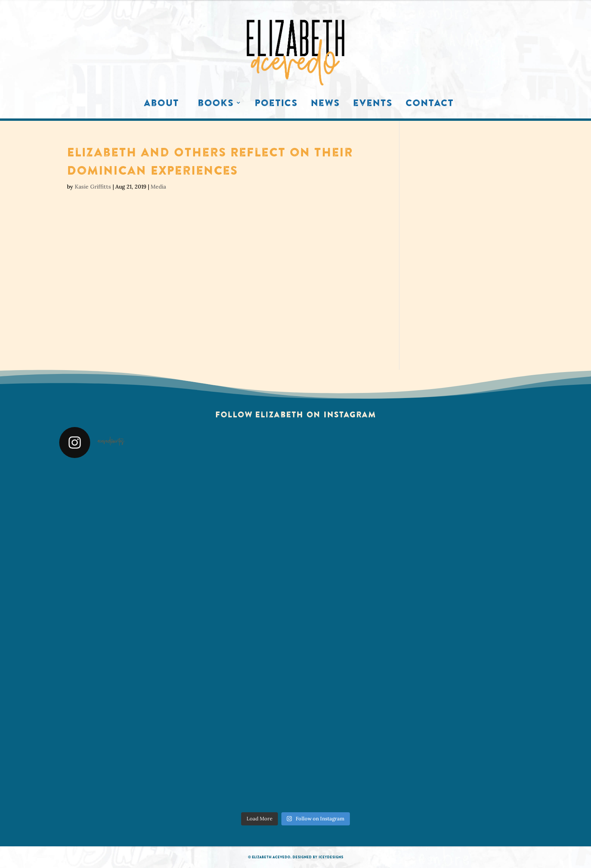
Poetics (276, 105)
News (325, 105)
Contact (430, 105)
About (161, 105)
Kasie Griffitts (93, 187)
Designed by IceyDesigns (318, 857)
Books (216, 105)
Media (158, 187)
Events (373, 105)
